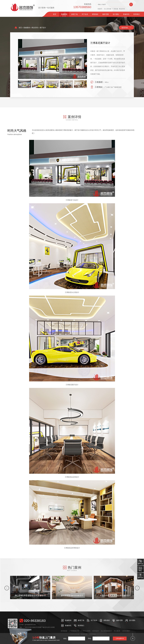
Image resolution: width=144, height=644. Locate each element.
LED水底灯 (126, 631)
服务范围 (106, 14)
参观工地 (74, 14)
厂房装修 (115, 9)
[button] (7, 588)
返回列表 (125, 28)
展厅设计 (43, 28)
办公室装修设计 (106, 631)
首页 (55, 14)
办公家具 (117, 631)
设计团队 (116, 14)
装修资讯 (126, 14)
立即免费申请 (120, 639)
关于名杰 (85, 14)
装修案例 (64, 14)
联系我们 (137, 14)
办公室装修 (108, 9)
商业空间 (122, 9)
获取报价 (95, 14)
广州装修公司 (74, 631)
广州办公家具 (86, 631)
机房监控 (96, 631)
